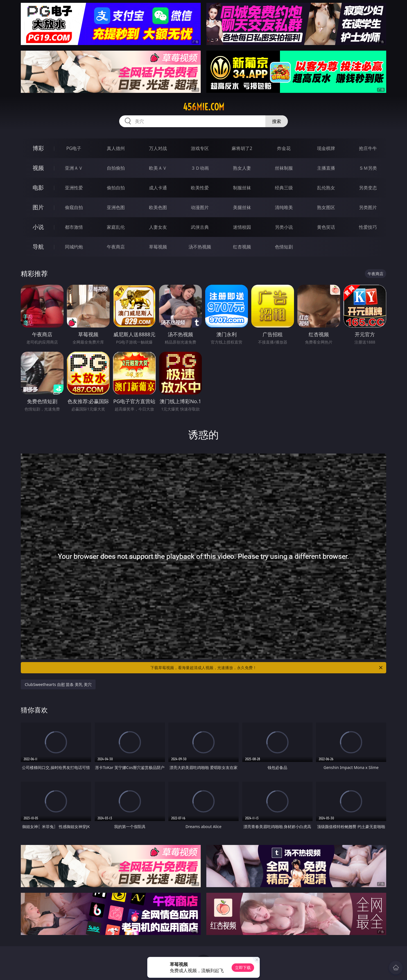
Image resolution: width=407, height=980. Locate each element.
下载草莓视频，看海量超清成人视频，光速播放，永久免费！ (267, 668)
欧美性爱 (200, 188)
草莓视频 (158, 247)
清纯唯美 (284, 207)
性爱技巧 (368, 227)
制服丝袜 (242, 188)
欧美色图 (158, 207)
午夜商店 (116, 247)
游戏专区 (200, 148)
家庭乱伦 (116, 227)
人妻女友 (158, 227)
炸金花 (284, 148)
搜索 (277, 121)
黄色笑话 (326, 227)
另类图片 (368, 207)
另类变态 (368, 188)
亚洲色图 (116, 207)
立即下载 (243, 967)
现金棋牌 (326, 148)
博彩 (38, 148)
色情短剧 (284, 247)
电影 (38, 188)
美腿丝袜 (242, 207)
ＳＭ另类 (368, 168)
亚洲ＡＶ (74, 168)
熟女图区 (326, 207)
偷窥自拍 (74, 207)
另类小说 (284, 227)
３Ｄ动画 (200, 168)
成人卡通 (158, 188)
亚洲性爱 (74, 188)
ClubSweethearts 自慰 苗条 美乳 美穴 (58, 684)
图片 (38, 207)
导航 (38, 247)
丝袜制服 (284, 168)
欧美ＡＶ (158, 168)
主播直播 (326, 168)
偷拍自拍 (116, 188)
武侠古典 (200, 227)
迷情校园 (242, 227)
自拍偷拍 (116, 168)
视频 (38, 168)
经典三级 (284, 188)
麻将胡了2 (242, 148)
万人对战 (158, 148)
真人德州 (116, 148)
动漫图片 (200, 207)
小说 (38, 227)
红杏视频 (242, 247)
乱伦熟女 (326, 188)
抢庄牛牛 (368, 148)
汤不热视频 (200, 247)
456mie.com (204, 107)
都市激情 (74, 227)
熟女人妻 (242, 168)
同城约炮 (74, 247)
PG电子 (74, 148)
